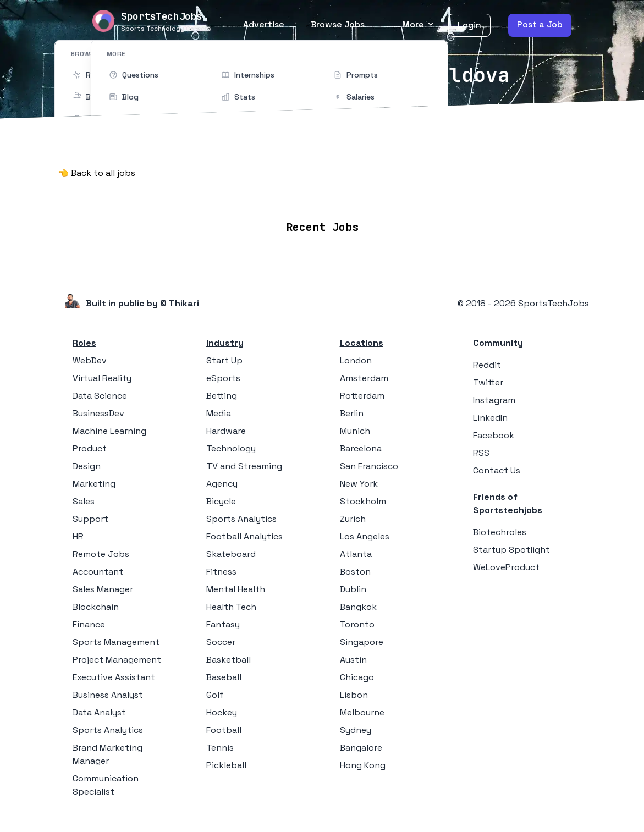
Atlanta (356, 553)
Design (87, 465)
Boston (355, 571)
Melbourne (362, 712)
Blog (450, 194)
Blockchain (96, 606)
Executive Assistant (114, 677)
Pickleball (226, 765)
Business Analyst (108, 694)
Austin (353, 659)
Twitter (488, 382)
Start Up (224, 360)
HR (78, 536)
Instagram (494, 400)
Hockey (222, 712)
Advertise (264, 24)
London (356, 360)
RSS (481, 452)
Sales (84, 501)
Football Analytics (244, 536)
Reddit (487, 364)
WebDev (90, 360)
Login (469, 25)
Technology (231, 448)
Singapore (362, 641)
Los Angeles (365, 536)
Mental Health (236, 589)
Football (224, 729)
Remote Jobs (209, 194)
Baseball (224, 677)
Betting (222, 395)
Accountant (98, 571)
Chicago (357, 677)
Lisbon (354, 694)
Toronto (357, 624)
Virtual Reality (102, 378)
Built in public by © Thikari (142, 303)
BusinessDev (98, 413)
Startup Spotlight (511, 549)
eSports (223, 378)
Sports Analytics (108, 729)
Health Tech (231, 606)
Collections (401, 194)
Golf (215, 694)
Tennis (220, 747)
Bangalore (361, 747)
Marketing (94, 483)
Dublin (353, 589)
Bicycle (221, 501)
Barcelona (361, 448)
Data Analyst (99, 712)
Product (90, 448)
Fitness (221, 571)
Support (90, 518)
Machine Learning (109, 430)
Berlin (352, 413)
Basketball (229, 659)
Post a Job (540, 24)
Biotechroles (500, 531)
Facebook (494, 435)
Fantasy (223, 624)
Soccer (221, 641)
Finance (89, 624)
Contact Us (497, 470)
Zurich (353, 518)
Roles (84, 342)
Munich (355, 430)
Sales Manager (103, 589)
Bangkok (358, 606)
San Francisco (369, 465)
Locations (277, 194)
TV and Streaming (244, 465)
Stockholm (363, 501)
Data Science (100, 395)
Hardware (226, 430)
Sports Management (116, 641)
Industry (225, 342)
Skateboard (231, 553)
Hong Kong (363, 765)
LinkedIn (490, 417)
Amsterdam (364, 378)
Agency (222, 483)
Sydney (356, 729)
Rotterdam (362, 395)
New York (359, 483)
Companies (337, 194)
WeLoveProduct (506, 567)
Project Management (117, 659)
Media (219, 413)
